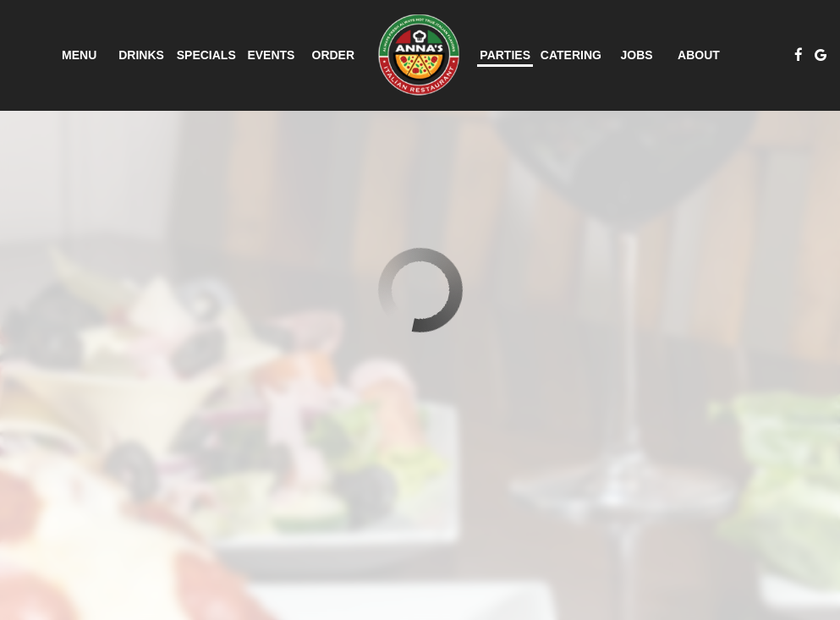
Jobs (637, 55)
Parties (505, 55)
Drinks (141, 55)
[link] (419, 55)
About (699, 55)
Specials (206, 55)
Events (271, 55)
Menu (79, 55)
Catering (571, 55)
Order (334, 55)
